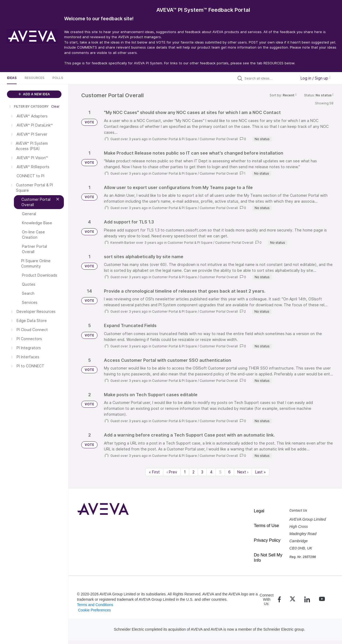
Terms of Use (266, 526)
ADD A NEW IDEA (34, 94)
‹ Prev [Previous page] (172, 472)
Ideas (12, 78)
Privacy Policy (267, 540)
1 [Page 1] (185, 472)
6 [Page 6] (229, 472)
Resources (34, 78)
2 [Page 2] (193, 472)
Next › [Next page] (243, 472)
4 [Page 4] (211, 472)
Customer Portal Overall (219, 139)
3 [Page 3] (202, 472)
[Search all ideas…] (269, 78)
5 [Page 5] (220, 472)
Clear (55, 106)
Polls (58, 78)
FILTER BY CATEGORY (29, 106)
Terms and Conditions (95, 605)
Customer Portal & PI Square (174, 139)
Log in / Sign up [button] (316, 78)
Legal (259, 511)
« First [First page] (154, 472)
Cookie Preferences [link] (94, 610)
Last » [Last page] (261, 472)
